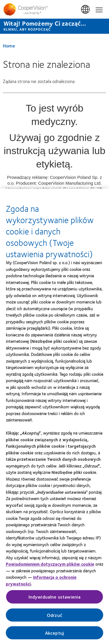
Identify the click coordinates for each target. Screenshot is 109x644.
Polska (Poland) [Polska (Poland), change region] (86, 10)
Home (9, 46)
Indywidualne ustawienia (55, 598)
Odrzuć (54, 616)
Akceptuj (54, 634)
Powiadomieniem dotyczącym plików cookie (50, 566)
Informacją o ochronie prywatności (41, 582)
